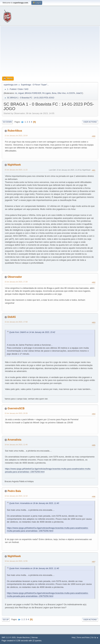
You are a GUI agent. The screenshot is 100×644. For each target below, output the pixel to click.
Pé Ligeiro (47, 93)
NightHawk (14, 165)
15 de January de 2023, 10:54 (16, 136)
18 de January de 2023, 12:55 (16, 561)
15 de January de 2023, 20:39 (16, 413)
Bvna (54, 93)
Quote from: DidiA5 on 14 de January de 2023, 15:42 (32, 332)
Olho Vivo (62, 93)
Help (73, 637)
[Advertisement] (50, 52)
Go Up (6, 620)
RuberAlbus (15, 131)
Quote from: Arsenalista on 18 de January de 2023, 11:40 (34, 503)
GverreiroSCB (16, 408)
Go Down (7, 122)
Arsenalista (14, 440)
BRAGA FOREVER (33, 93)
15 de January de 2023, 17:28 (16, 282)
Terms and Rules (83, 637)
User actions (90, 122)
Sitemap (35, 637)
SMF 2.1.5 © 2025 (9, 637)
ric (16, 93)
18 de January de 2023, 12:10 (16, 496)
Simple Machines (23, 637)
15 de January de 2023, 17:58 (16, 322)
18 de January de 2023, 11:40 (16, 445)
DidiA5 (12, 317)
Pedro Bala (14, 491)
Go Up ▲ (95, 637)
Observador (15, 277)
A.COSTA (71, 93)
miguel (21, 93)
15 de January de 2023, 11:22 (16, 170)
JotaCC (79, 93)
